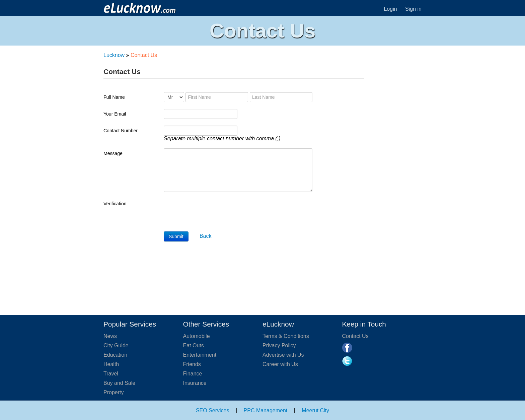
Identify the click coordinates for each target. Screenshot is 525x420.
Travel (111, 374)
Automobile (197, 336)
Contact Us (355, 336)
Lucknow (114, 55)
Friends (192, 364)
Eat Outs (194, 345)
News (110, 336)
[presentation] (215, 212)
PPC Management (266, 410)
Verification (115, 204)
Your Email (115, 114)
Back (206, 236)
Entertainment (200, 355)
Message (113, 153)
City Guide (116, 345)
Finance (193, 374)
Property (114, 392)
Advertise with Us (283, 355)
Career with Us (280, 364)
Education (115, 355)
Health (111, 364)
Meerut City (315, 410)
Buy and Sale (119, 383)
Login (390, 9)
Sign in (413, 9)
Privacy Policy (279, 345)
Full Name (114, 97)
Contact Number (121, 131)
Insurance (195, 383)
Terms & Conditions (286, 336)
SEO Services (213, 410)
